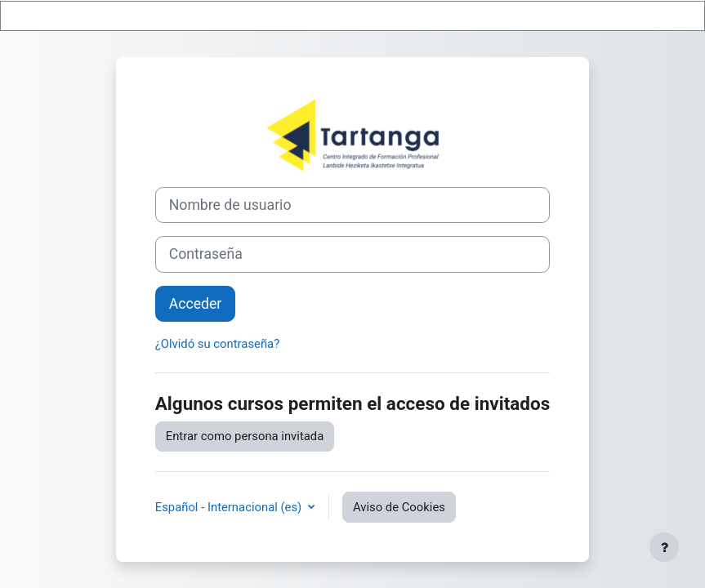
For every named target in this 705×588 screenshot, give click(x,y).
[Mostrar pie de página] (664, 547)
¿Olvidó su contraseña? (217, 344)
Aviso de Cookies (399, 507)
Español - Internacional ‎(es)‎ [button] (230, 507)
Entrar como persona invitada (245, 436)
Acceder (196, 304)
